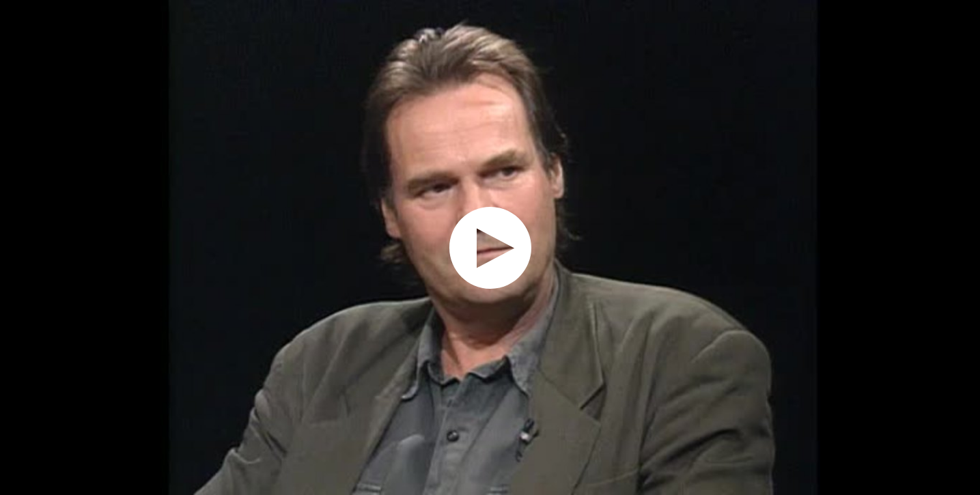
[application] (490, 247)
